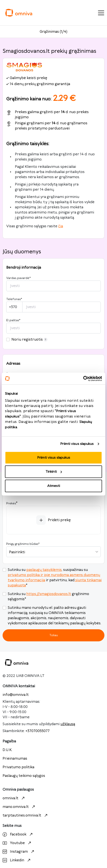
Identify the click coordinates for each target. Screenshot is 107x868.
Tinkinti (54, 472)
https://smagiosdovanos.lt (49, 594)
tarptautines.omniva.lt (26, 815)
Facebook (18, 834)
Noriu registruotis (29, 340)
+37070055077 (38, 731)
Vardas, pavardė (18, 278)
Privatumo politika (18, 767)
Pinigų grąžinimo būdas (23, 544)
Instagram (19, 852)
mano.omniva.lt (19, 807)
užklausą (68, 724)
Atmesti (54, 486)
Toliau (54, 635)
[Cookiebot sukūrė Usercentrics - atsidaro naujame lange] (83, 379)
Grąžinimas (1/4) (53, 32)
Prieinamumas (15, 759)
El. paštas (13, 320)
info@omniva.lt (16, 695)
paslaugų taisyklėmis (44, 570)
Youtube (17, 843)
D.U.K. (7, 750)
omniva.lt (14, 798)
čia (61, 226)
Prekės (11, 503)
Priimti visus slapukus (77, 444)
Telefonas (14, 299)
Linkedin (17, 860)
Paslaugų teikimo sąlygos (24, 776)
